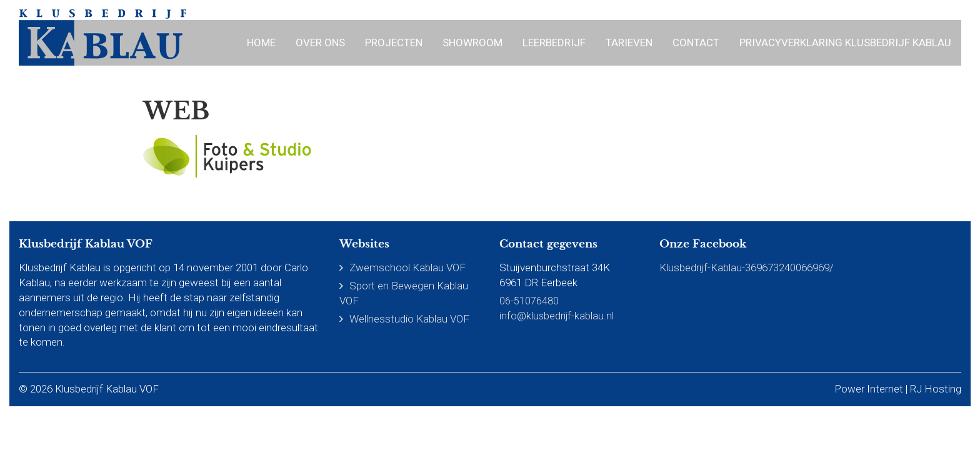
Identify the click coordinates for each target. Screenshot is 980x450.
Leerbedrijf (554, 42)
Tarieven (629, 42)
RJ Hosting (936, 389)
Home (261, 42)
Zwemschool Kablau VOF (407, 267)
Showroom (472, 42)
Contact (696, 42)
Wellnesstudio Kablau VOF (409, 319)
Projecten (394, 42)
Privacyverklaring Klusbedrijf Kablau (845, 42)
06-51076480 (529, 301)
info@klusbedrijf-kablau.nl (557, 316)
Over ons (320, 42)
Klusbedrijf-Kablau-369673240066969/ (747, 267)
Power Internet (869, 389)
